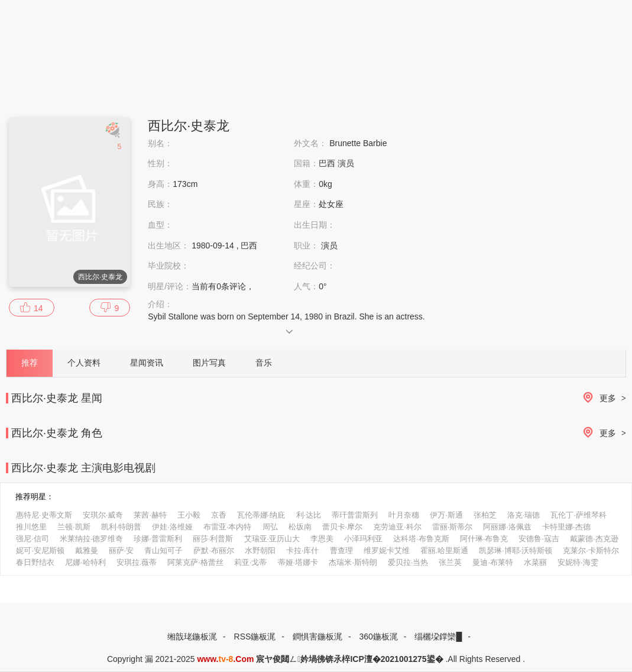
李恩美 (322, 539)
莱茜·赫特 (150, 515)
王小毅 (189, 515)
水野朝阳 (260, 550)
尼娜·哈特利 (85, 562)
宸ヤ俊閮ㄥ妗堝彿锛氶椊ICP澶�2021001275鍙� (349, 659)
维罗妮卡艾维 (387, 550)
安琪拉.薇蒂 (137, 562)
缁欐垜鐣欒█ (438, 637)
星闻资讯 (147, 363)
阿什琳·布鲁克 (484, 539)
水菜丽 (535, 562)
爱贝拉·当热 (408, 562)
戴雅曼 (87, 550)
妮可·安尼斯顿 (40, 550)
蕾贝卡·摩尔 (343, 527)
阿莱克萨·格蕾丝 (195, 562)
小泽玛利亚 (363, 539)
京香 (219, 515)
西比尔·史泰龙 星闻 (57, 398)
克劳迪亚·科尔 (397, 527)
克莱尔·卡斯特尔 (591, 550)
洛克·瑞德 (524, 515)
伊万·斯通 (446, 515)
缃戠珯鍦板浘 (192, 637)
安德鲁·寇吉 (539, 539)
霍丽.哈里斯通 (445, 550)
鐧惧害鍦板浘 (317, 637)
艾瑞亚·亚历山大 (272, 539)
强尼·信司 (33, 539)
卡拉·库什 (303, 550)
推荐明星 (31, 497)
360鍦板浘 (378, 637)
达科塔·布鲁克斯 (421, 539)
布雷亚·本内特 (228, 527)
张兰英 (450, 562)
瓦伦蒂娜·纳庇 (261, 515)
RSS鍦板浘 (255, 637)
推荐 (30, 363)
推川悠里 (31, 527)
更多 (602, 398)
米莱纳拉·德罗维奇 (92, 539)
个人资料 (84, 363)
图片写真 (209, 363)
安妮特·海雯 (578, 562)
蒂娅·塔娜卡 (298, 562)
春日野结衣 (35, 562)
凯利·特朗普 (121, 527)
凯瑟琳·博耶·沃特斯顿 (516, 550)
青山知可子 (163, 550)
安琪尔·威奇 (103, 515)
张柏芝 (485, 515)
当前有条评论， (223, 286)
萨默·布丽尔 (214, 550)
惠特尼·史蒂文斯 (44, 515)
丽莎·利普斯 (213, 539)
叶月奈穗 (404, 515)
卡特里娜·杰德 (566, 527)
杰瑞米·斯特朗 (353, 562)
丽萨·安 (121, 550)
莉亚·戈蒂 (251, 562)
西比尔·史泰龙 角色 (57, 433)
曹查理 (341, 550)
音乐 (264, 363)
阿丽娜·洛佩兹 (507, 527)
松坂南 (300, 527)
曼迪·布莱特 (493, 562)
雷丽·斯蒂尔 (453, 527)
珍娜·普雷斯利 (158, 539)
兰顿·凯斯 (74, 527)
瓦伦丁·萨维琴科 (578, 515)
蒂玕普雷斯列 (355, 515)
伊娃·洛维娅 (172, 527)
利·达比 (309, 515)
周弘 (270, 527)
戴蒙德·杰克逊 (594, 539)
